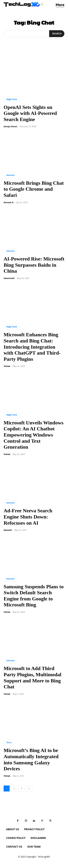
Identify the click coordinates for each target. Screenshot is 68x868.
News (9, 742)
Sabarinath (9, 278)
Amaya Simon (10, 126)
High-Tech (12, 99)
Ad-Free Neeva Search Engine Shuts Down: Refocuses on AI (28, 517)
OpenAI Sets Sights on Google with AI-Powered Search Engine (30, 113)
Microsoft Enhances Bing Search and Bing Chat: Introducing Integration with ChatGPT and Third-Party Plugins (32, 347)
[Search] (57, 34)
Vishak (7, 366)
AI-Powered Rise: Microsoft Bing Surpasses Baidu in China (34, 265)
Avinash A (9, 202)
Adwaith (8, 530)
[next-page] (29, 788)
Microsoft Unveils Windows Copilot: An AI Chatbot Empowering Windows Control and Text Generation (34, 435)
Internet (11, 175)
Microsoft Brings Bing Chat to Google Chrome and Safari (34, 189)
